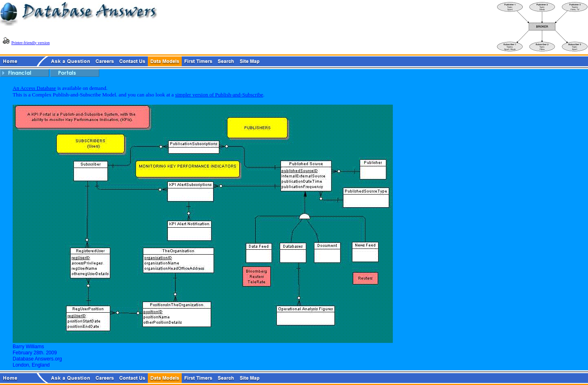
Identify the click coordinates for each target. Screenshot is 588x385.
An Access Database (34, 88)
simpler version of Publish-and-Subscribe (219, 95)
